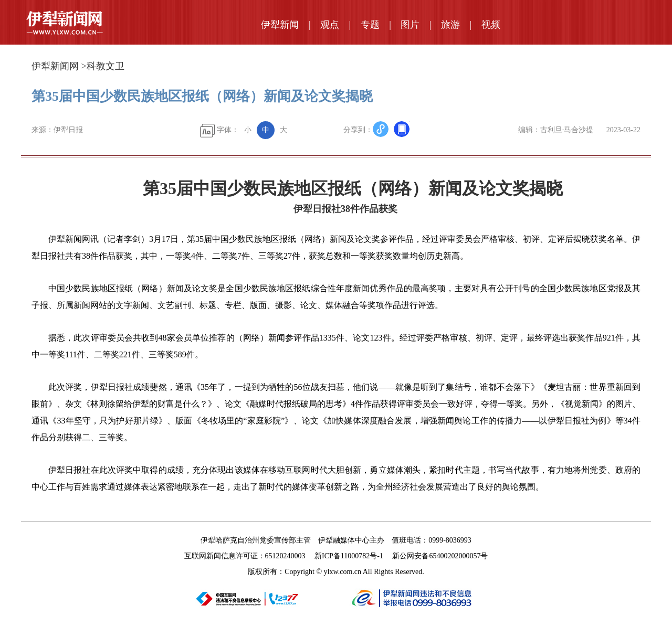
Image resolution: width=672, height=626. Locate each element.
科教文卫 (106, 66)
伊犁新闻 (280, 25)
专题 (370, 25)
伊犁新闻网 (55, 66)
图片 (410, 25)
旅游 (450, 25)
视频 (491, 25)
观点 (330, 25)
